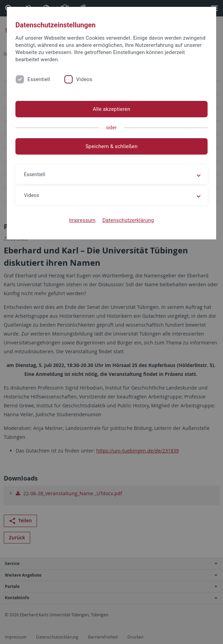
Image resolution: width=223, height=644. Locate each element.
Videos (84, 79)
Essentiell (39, 79)
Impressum (82, 220)
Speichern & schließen (111, 146)
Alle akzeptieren (112, 109)
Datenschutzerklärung (128, 220)
